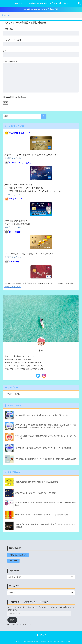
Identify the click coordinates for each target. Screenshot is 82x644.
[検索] (44, 116)
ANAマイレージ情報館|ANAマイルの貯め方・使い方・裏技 (41, 3)
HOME (41, 635)
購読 (12, 620)
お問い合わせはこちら (18, 555)
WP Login (14, 561)
